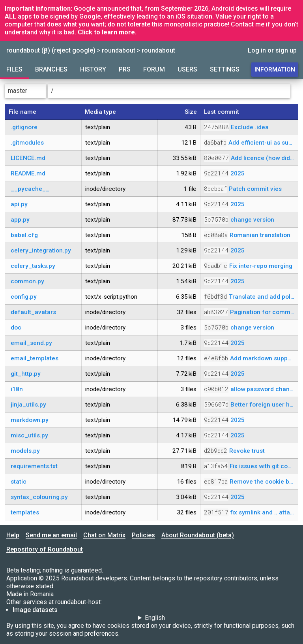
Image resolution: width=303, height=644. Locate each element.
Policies (143, 535)
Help (13, 535)
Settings (225, 69)
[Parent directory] (295, 91)
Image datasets (35, 610)
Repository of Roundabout (45, 549)
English (155, 618)
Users (187, 69)
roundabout (119, 50)
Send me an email (51, 535)
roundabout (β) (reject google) (51, 50)
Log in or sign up (272, 50)
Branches (51, 69)
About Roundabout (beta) (198, 535)
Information (275, 70)
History (93, 69)
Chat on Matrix (104, 535)
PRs (125, 69)
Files (14, 69)
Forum (154, 69)
